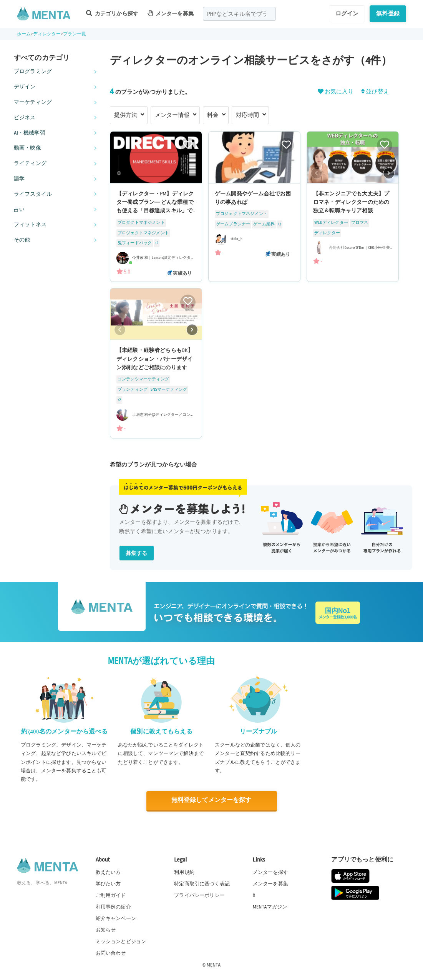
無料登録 (388, 13)
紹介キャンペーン (116, 918)
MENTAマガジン (270, 906)
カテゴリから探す (112, 13)
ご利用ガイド (111, 895)
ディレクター (47, 34)
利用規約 (184, 872)
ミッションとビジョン (121, 941)
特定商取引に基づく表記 (202, 883)
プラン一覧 (75, 34)
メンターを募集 (171, 13)
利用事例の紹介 (113, 906)
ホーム (24, 34)
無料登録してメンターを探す (212, 800)
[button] (389, 173)
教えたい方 (108, 872)
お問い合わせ (111, 953)
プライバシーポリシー (199, 895)
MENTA (214, 964)
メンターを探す (270, 872)
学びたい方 (108, 883)
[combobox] (239, 14)
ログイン (347, 13)
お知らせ (106, 930)
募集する (137, 553)
